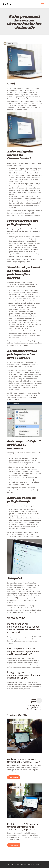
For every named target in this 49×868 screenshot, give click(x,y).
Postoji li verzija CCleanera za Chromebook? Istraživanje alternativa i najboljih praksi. (22, 827)
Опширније (14, 777)
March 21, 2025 (18, 722)
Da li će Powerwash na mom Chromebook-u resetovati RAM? (24, 761)
